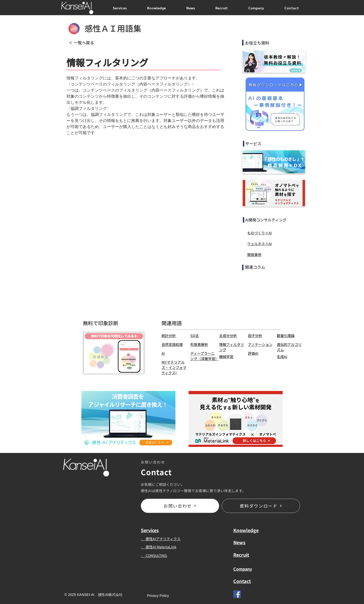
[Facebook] (237, 594)
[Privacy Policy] (158, 596)
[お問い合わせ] (180, 506)
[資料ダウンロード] (261, 506)
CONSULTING (156, 555)
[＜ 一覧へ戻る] (85, 43)
